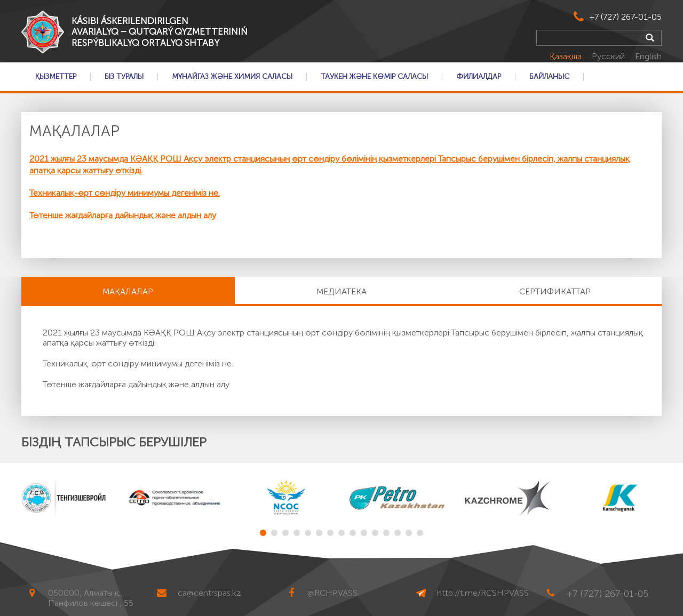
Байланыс (549, 77)
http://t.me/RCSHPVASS (483, 593)
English (648, 56)
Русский (609, 56)
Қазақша (567, 56)
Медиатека (341, 291)
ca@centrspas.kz (209, 593)
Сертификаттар (555, 291)
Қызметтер (56, 77)
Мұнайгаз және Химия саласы (232, 77)
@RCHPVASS (332, 593)
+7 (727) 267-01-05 (626, 17)
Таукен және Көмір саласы (374, 77)
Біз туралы (124, 77)
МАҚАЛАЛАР (128, 291)
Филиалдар (479, 77)
